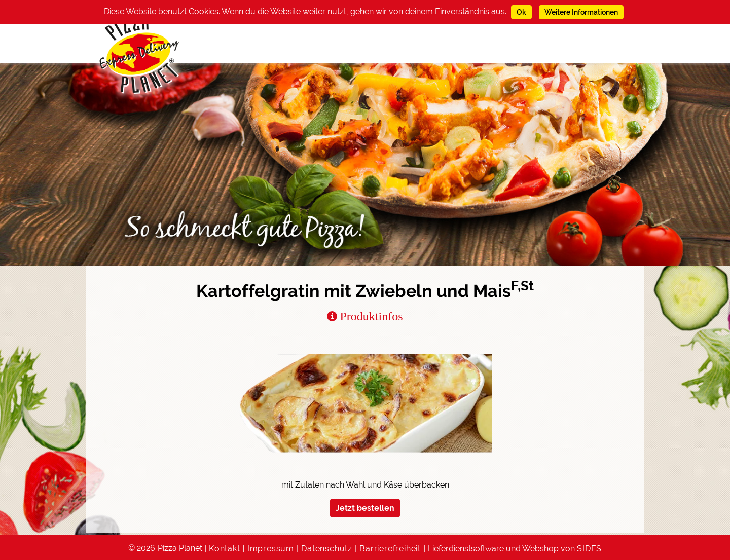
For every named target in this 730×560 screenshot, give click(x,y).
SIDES (589, 549)
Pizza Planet (180, 548)
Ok (521, 12)
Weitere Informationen (581, 12)
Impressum (271, 549)
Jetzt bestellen (365, 508)
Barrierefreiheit (390, 549)
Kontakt (225, 549)
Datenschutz (327, 549)
